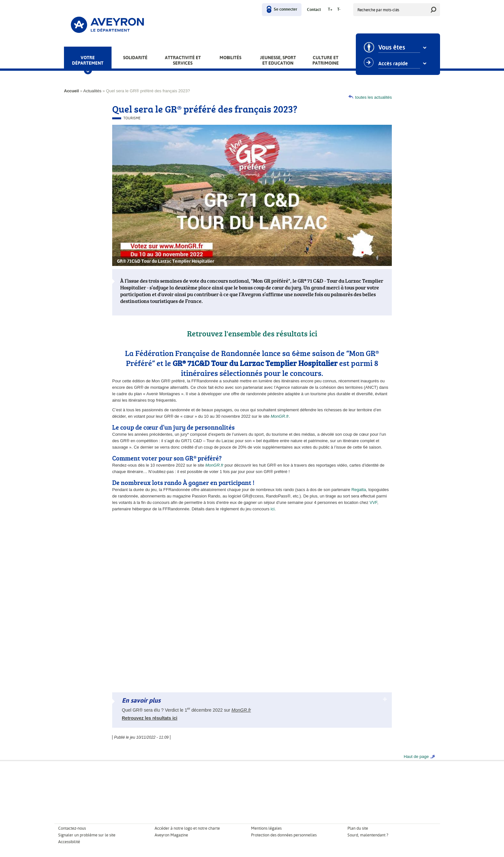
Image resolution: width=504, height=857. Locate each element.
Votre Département (88, 60)
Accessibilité (69, 842)
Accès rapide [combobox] (393, 64)
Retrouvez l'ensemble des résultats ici (252, 333)
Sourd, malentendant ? (368, 835)
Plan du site (358, 828)
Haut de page (416, 757)
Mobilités (230, 58)
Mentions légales (266, 828)
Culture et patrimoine (326, 60)
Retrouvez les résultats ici (150, 718)
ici (273, 509)
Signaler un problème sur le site (87, 835)
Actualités (92, 91)
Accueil (71, 91)
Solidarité (135, 58)
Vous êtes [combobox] (392, 48)
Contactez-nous (72, 828)
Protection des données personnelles (284, 835)
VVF (373, 502)
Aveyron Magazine (171, 835)
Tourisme (132, 118)
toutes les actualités (373, 97)
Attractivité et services (183, 60)
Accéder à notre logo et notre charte (187, 828)
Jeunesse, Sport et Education (278, 60)
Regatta (359, 490)
